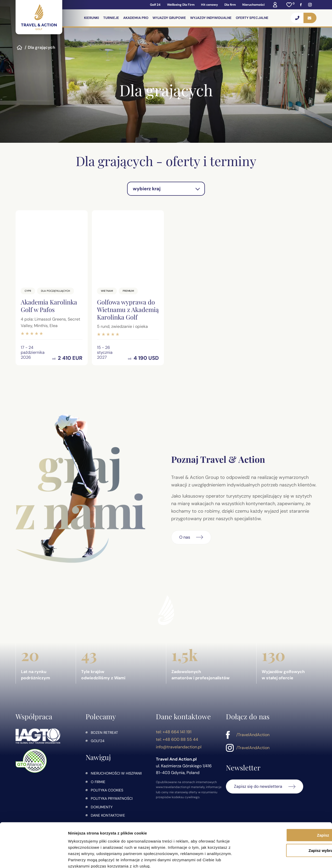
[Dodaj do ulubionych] (81, 217)
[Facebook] (301, 5)
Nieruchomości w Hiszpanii (116, 773)
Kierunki (92, 18)
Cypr (28, 291)
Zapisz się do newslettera (258, 786)
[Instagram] (310, 5)
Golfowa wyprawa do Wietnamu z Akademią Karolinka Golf (128, 309)
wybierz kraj (147, 189)
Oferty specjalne (252, 18)
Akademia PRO (136, 18)
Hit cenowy (209, 5)
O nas (185, 537)
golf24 (98, 741)
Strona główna (19, 48)
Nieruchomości (253, 5)
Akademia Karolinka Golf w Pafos (49, 306)
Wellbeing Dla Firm (181, 5)
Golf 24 (155, 5)
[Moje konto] (275, 5)
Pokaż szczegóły (277, 858)
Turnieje (111, 18)
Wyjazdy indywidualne (211, 18)
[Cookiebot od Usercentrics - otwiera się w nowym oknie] (34, 858)
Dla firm (230, 5)
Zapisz (289, 806)
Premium (128, 291)
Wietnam (107, 291)
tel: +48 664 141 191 (174, 732)
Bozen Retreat (104, 733)
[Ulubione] (289, 5)
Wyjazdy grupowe (170, 18)
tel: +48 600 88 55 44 (177, 739)
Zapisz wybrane (289, 821)
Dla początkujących (56, 291)
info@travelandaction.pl (179, 747)
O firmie (98, 782)
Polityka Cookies (107, 790)
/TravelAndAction (253, 735)
